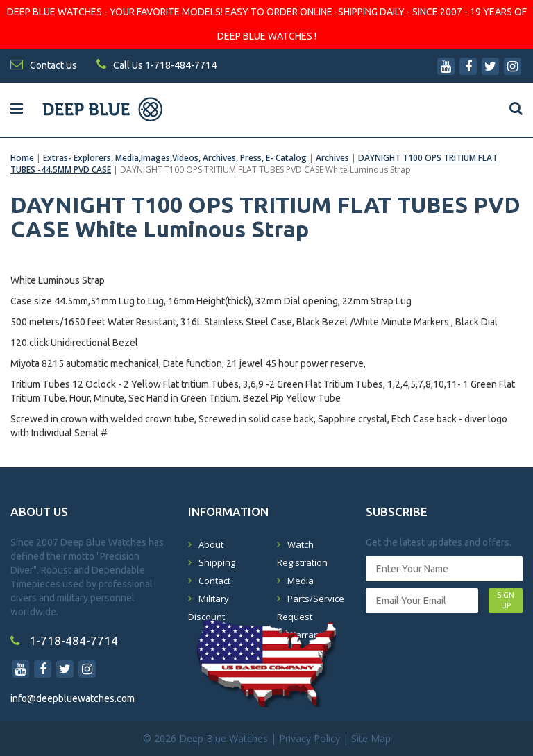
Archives (332, 158)
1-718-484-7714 (64, 641)
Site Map (371, 738)
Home (22, 158)
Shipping (217, 562)
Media (301, 581)
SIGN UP (506, 601)
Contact (214, 581)
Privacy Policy (310, 738)
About (211, 544)
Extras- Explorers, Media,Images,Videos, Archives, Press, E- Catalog (176, 158)
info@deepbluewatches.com (73, 698)
